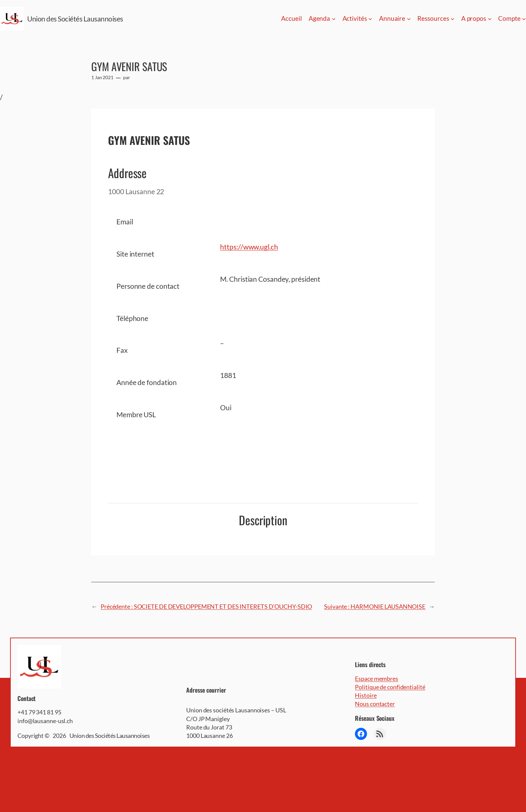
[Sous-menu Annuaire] (409, 19)
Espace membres (377, 679)
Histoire (366, 695)
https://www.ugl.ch (249, 247)
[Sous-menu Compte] (524, 19)
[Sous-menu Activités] (370, 19)
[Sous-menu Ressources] (453, 19)
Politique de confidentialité (390, 687)
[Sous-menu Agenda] (334, 19)
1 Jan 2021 (102, 77)
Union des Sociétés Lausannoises (75, 19)
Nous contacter (375, 704)
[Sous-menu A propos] (490, 19)
